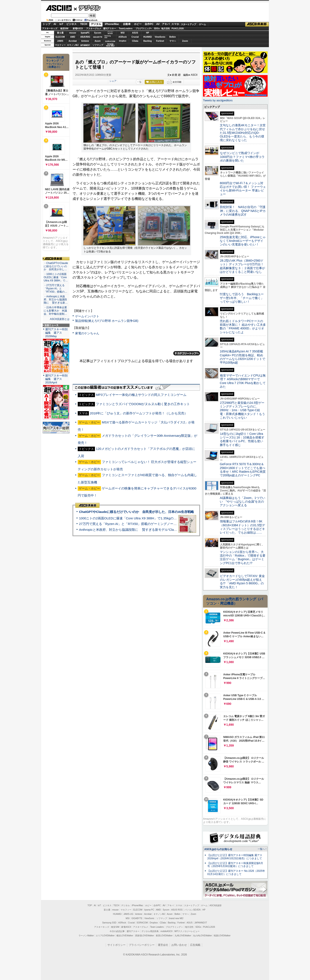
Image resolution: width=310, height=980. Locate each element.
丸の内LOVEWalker (202, 936)
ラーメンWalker (86, 936)
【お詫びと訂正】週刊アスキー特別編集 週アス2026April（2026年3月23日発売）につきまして (235, 857)
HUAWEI (148, 37)
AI (55, 24)
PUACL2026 (178, 29)
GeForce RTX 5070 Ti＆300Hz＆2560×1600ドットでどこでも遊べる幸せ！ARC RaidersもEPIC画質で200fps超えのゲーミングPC (243, 470)
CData (135, 41)
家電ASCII (78, 29)
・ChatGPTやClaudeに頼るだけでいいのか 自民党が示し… (56, 266)
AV (158, 24)
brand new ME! (176, 918)
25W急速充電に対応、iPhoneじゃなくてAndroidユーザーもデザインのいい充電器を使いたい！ (243, 241)
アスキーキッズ (50, 29)
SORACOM (142, 923)
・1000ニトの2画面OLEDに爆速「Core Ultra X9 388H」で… (56, 277)
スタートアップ (188, 24)
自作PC (149, 24)
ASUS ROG (85, 37)
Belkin (172, 37)
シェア (113, 81)
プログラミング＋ (174, 927)
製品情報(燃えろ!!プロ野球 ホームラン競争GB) (107, 321)
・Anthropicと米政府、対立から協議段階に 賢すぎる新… (56, 300)
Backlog (148, 41)
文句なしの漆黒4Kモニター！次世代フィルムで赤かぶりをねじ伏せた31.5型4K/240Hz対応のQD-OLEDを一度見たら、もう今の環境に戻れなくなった (243, 133)
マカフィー (60, 45)
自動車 (127, 24)
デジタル (87, 8)
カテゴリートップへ (187, 353)
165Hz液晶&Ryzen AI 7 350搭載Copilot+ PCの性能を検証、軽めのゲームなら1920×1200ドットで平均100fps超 (243, 357)
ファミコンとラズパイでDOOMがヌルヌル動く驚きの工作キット (143, 404)
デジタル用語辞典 (150, 931)
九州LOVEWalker (183, 936)
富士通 (60, 33)
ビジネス (71, 24)
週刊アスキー (110, 29)
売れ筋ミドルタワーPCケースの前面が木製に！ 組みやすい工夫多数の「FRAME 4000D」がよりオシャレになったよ (243, 327)
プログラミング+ (144, 29)
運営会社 (163, 945)
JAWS (60, 41)
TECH (84, 24)
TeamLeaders (126, 29)
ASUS (135, 33)
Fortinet (160, 41)
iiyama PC (149, 910)
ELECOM (60, 37)
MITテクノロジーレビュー (187, 931)
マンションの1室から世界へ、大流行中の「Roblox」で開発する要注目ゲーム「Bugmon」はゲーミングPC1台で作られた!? (243, 557)
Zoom (185, 41)
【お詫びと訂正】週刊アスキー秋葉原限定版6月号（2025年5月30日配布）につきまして (235, 865)
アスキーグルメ (94, 29)
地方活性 (166, 29)
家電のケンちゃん (87, 333)
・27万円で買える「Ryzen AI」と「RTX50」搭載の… (55, 289)
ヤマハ (173, 41)
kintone (85, 41)
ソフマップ (98, 45)
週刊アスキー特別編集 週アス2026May (56, 333)
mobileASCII (167, 931)
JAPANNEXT (85, 45)
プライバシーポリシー (142, 945)
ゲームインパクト (87, 316)
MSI (123, 33)
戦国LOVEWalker (222, 936)
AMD (73, 37)
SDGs (157, 29)
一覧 (139, 82)
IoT (61, 24)
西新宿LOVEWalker (145, 936)
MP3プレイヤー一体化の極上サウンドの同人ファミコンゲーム (141, 395)
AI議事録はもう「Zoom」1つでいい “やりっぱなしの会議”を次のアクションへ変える (243, 502)
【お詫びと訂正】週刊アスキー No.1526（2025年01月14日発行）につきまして (236, 873)
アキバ (166, 24)
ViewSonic (160, 37)
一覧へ (261, 849)
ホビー (138, 24)
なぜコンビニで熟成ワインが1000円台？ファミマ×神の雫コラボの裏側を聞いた (242, 157)
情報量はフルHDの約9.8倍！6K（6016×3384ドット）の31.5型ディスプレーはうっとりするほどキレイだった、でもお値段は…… (242, 527)
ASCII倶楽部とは (60, 319)
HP (148, 33)
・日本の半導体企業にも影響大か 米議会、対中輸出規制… (55, 311)
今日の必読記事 (117, 931)
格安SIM (64, 29)
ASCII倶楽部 (257, 24)
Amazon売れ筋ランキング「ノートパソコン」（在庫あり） (55, 62)
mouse (73, 33)
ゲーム (202, 24)
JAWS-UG (128, 914)
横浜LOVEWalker (125, 936)
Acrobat (73, 41)
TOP (90, 905)
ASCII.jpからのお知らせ (218, 849)
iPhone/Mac (112, 24)
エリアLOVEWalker (105, 936)
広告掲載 (195, 945)
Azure (98, 41)
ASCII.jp (59, 8)
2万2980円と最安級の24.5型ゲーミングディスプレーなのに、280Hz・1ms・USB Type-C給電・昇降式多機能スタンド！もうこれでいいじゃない (242, 410)
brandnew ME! (110, 45)
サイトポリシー (116, 945)
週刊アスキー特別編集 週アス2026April (56, 379)
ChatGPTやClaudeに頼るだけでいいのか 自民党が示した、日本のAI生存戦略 (136, 512)
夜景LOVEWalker (164, 936)
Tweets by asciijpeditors (218, 100)
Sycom (98, 33)
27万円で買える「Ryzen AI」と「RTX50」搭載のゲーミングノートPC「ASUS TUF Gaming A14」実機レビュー (160, 524)
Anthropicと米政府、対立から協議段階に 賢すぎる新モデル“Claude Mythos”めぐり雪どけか (147, 530)
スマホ (175, 24)
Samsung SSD (109, 923)
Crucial (135, 37)
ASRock (122, 37)
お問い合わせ (179, 945)
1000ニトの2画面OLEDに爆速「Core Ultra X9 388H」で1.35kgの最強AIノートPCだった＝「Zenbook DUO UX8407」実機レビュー (174, 518)
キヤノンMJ (73, 45)
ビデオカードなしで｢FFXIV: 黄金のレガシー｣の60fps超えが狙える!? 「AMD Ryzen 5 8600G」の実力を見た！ (242, 582)
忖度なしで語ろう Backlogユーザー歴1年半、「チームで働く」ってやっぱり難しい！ (242, 298)
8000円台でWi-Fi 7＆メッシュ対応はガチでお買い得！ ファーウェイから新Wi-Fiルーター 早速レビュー (243, 189)
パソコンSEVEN (110, 33)
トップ (46, 24)
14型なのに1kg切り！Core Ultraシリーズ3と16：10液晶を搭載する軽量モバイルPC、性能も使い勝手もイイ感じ (242, 439)
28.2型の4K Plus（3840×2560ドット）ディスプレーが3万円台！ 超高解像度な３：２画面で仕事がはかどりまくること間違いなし (242, 266)
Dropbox (123, 41)
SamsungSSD (108, 37)
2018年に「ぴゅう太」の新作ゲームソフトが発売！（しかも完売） (139, 413)
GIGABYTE (98, 37)
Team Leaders (157, 927)
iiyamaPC (85, 33)
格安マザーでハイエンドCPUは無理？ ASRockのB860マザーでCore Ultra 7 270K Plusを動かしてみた (243, 381)
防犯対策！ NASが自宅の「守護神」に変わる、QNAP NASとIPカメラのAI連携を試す (243, 211)
